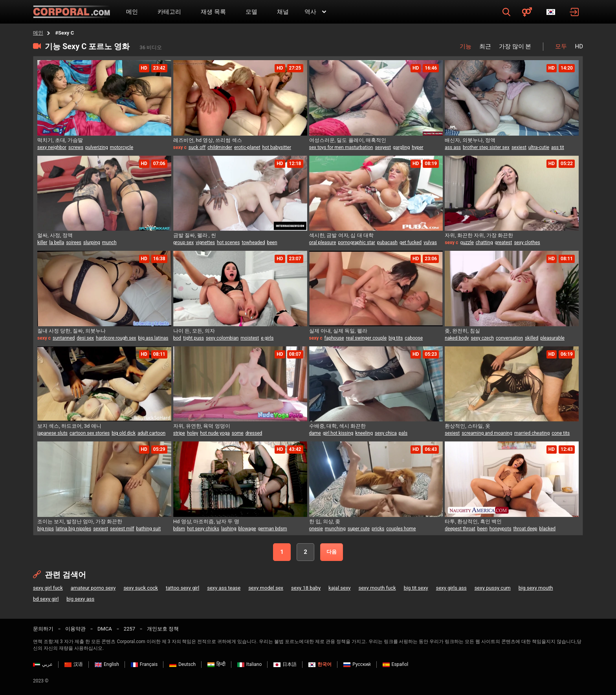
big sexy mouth (536, 588)
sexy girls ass (451, 588)
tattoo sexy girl (182, 588)
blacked (548, 529)
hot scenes (228, 243)
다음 (332, 552)
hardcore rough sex (116, 338)
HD (579, 46)
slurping (92, 243)
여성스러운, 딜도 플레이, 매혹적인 (348, 140)
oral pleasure (323, 243)
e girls (267, 338)
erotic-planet (247, 147)
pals (403, 433)
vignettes (205, 243)
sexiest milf (122, 529)
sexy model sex (266, 588)
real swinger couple (366, 338)
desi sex (85, 338)
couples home (401, 529)
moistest (250, 338)
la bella (57, 243)
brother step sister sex (486, 147)
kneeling (364, 433)
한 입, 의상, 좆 (325, 521)
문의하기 (43, 629)
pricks (378, 529)
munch (109, 243)
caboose (414, 338)
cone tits (561, 433)
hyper (417, 147)
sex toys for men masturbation (341, 147)
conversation (509, 338)
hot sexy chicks (203, 529)
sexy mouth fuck (377, 588)
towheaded (253, 243)
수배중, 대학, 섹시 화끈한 (338, 426)
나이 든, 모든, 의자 (194, 331)
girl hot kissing (338, 433)
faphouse (334, 338)
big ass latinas (153, 338)
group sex (183, 243)
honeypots (500, 529)
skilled (532, 338)
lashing (229, 529)
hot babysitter (277, 147)
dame (315, 433)
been (272, 243)
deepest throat (460, 529)
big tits (396, 338)
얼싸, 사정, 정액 (55, 235)
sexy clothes (527, 243)
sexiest (519, 147)
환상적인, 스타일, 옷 (467, 426)
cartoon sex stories (90, 433)
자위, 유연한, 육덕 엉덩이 (202, 426)
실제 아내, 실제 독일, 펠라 (338, 331)
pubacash (387, 243)
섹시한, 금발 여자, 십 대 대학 (341, 235)
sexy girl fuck (48, 588)
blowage (247, 529)
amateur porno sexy (93, 588)
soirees (74, 243)
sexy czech (483, 338)
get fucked (411, 243)
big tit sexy (416, 588)
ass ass (453, 147)
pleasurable (552, 338)
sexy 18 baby (306, 588)
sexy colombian (222, 338)
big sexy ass (80, 599)
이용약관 (75, 629)
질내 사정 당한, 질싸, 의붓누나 (71, 331)
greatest (503, 243)
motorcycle (122, 147)
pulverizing (97, 147)
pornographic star (356, 243)
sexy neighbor (52, 147)
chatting (484, 243)
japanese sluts (52, 433)
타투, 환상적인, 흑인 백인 (473, 521)
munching (335, 529)
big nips (46, 529)
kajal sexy (339, 588)
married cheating (532, 433)
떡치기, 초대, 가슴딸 (60, 140)
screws (76, 147)
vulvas (430, 243)
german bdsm (273, 529)
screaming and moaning (487, 433)
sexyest (383, 147)
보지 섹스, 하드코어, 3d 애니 (69, 426)
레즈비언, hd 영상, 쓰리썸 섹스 (208, 140)
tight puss (193, 338)
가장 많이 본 (515, 46)
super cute (359, 529)
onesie (316, 529)
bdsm (179, 529)
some (238, 433)
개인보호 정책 (163, 629)
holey (192, 433)
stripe (179, 433)
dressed (254, 433)
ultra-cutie (539, 147)
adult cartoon (151, 433)
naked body (457, 338)
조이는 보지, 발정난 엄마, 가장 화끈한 (80, 521)
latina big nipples (73, 529)
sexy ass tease (224, 588)
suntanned (64, 338)
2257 (129, 629)
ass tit (558, 147)
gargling (401, 147)
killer (42, 243)
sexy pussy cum (493, 588)
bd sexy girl (46, 599)
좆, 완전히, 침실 (462, 331)
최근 (485, 46)
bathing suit (149, 529)
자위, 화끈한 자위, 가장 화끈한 (479, 235)
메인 (38, 33)
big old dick (124, 433)
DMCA (105, 629)
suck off (197, 147)
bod (177, 338)
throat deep (525, 529)
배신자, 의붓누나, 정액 (470, 140)
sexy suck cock (141, 588)
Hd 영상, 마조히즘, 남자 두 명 (206, 521)
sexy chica (386, 433)
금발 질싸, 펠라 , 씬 (195, 235)
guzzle (467, 243)
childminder (220, 147)
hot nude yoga (215, 433)
